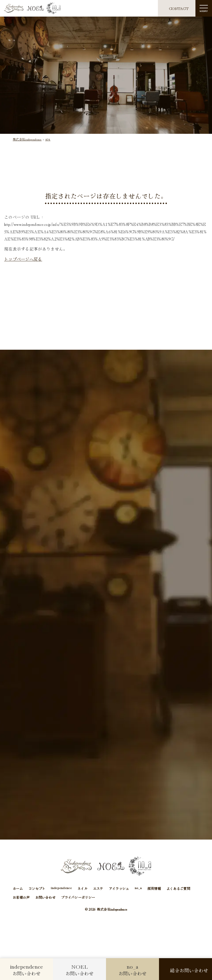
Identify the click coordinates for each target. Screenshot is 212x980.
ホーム (18, 888)
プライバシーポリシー (78, 897)
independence (61, 888)
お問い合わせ (46, 897)
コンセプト (37, 888)
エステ (98, 888)
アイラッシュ (119, 888)
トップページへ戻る (23, 259)
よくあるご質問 (178, 888)
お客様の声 (21, 897)
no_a (138, 888)
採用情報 (154, 888)
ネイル (82, 888)
